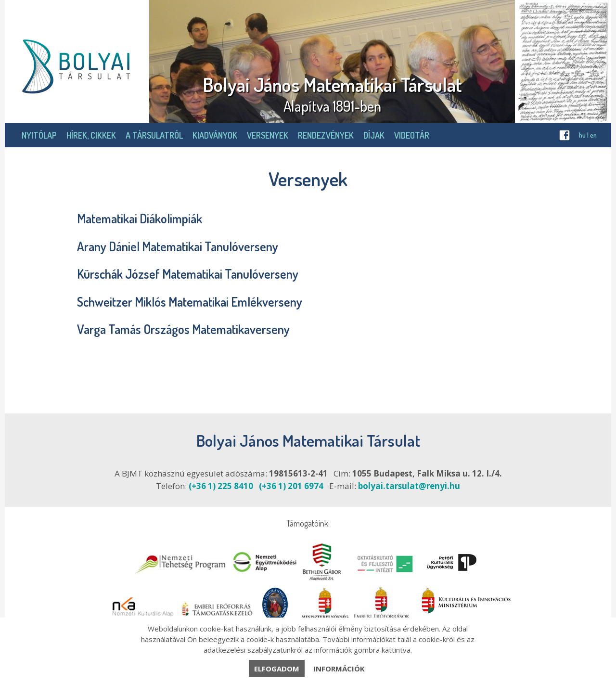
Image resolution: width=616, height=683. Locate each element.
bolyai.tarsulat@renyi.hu (409, 486)
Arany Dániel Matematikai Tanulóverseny (178, 246)
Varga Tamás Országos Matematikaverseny (183, 329)
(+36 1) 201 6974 (291, 486)
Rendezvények (326, 135)
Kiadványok (215, 135)
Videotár (412, 135)
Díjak (374, 135)
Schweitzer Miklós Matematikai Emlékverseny (190, 302)
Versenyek (268, 135)
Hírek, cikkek (91, 135)
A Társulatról (154, 135)
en (593, 135)
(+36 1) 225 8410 (221, 486)
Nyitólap (39, 135)
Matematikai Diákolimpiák (140, 218)
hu (582, 135)
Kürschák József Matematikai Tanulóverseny (188, 274)
